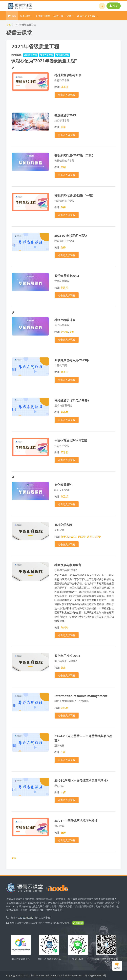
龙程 (72, 332)
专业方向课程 (46, 55)
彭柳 (63, 167)
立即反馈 (78, 923)
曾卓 (89, 537)
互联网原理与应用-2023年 (72, 360)
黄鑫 (63, 668)
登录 (114, 6)
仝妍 (63, 752)
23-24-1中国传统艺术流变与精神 (76, 821)
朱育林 (73, 537)
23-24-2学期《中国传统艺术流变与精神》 (82, 780)
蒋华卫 (64, 537)
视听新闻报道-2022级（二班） (75, 155)
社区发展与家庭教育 (68, 565)
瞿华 (63, 127)
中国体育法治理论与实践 (71, 440)
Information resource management (81, 696)
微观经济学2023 (65, 115)
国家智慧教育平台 (21, 959)
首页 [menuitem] (14, 16)
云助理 (117, 966)
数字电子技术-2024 (67, 656)
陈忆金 (64, 708)
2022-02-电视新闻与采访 (71, 235)
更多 (14, 858)
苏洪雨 (64, 288)
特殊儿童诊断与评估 (68, 75)
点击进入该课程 (67, 95)
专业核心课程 (63, 55)
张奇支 (64, 372)
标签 (9, 24)
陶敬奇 (82, 537)
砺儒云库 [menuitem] (58, 16)
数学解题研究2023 (67, 276)
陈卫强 (64, 496)
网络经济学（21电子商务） (72, 400)
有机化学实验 (63, 525)
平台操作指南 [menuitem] (43, 16)
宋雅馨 (64, 452)
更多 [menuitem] (69, 16)
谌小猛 (64, 87)
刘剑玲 (64, 627)
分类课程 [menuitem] (25, 16)
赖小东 (64, 412)
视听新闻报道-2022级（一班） (75, 195)
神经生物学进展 (65, 320)
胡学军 (64, 332)
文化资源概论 (63, 485)
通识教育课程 (30, 55)
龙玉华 (97, 537)
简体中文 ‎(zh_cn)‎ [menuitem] (86, 16)
